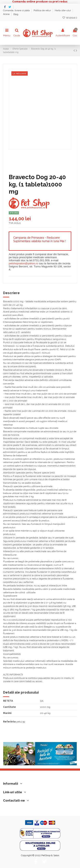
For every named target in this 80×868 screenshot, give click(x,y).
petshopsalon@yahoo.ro (24, 263)
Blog (16, 14)
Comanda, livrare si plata (17, 11)
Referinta (9, 722)
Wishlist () (70, 18)
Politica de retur (43, 11)
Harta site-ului (63, 11)
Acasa (7, 14)
